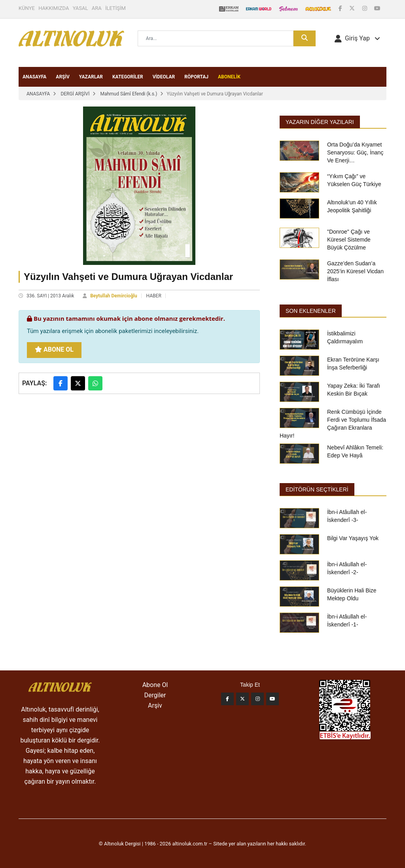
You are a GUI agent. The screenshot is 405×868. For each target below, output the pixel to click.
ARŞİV (63, 77)
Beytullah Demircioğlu (114, 296)
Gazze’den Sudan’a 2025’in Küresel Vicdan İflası (355, 271)
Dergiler (155, 695)
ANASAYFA (34, 77)
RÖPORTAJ (196, 77)
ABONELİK (229, 77)
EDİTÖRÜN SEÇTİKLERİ (317, 489)
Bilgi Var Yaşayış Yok (353, 538)
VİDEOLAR (164, 77)
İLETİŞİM (115, 8)
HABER (154, 296)
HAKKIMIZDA (54, 8)
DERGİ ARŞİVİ (75, 94)
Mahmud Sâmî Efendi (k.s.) (129, 94)
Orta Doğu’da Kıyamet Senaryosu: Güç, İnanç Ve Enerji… (355, 152)
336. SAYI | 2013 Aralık (50, 296)
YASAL (80, 8)
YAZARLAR (91, 77)
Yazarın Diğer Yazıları (320, 122)
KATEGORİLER (128, 77)
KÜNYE (27, 8)
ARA (97, 8)
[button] (357, 38)
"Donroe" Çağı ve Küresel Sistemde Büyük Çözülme (349, 240)
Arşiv (155, 705)
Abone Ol (54, 349)
